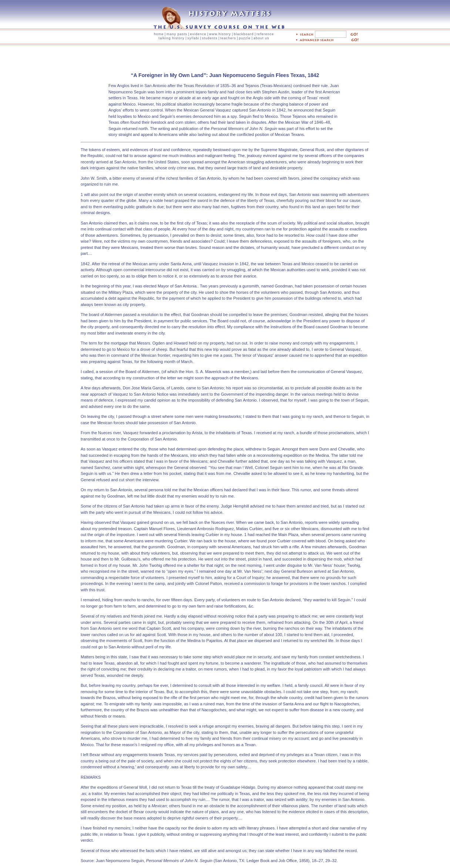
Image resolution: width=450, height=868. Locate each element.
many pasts (177, 34)
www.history (220, 34)
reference (265, 34)
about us (261, 38)
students (210, 38)
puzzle (245, 38)
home (159, 34)
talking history (172, 38)
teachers (228, 38)
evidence (198, 34)
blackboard (244, 34)
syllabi (193, 38)
